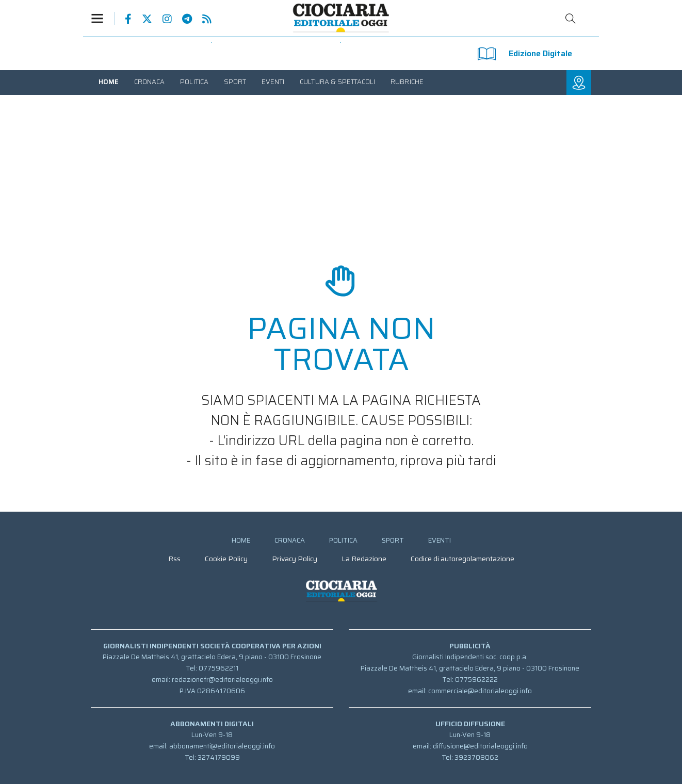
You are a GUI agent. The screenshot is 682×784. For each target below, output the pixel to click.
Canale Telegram (182, 19)
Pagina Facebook (123, 19)
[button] (103, 18)
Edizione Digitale (525, 54)
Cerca (571, 19)
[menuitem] (109, 82)
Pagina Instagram (162, 19)
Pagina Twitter (142, 19)
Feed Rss (202, 19)
